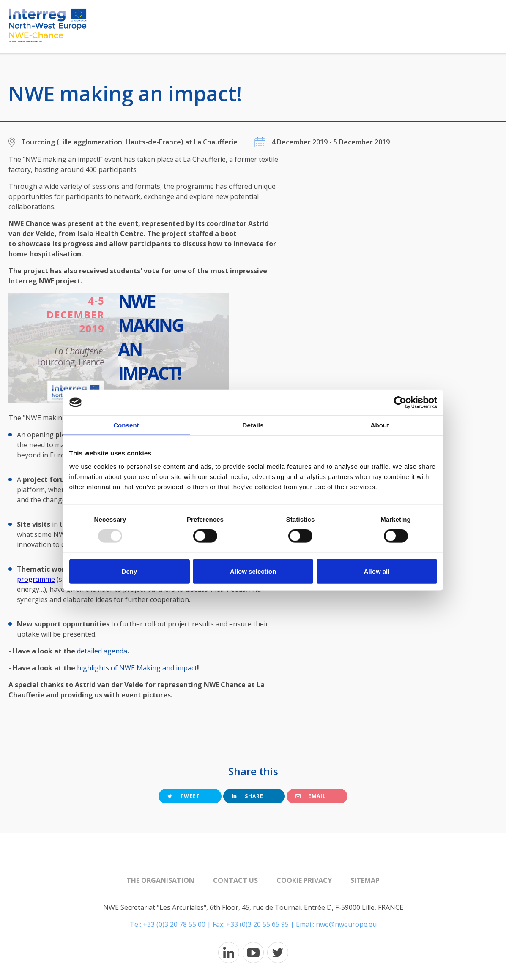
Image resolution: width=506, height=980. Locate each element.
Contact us (235, 880)
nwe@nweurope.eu (346, 924)
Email (311, 796)
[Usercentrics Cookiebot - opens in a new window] (400, 403)
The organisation (160, 880)
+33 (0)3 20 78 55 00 (174, 924)
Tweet (184, 796)
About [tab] (380, 425)
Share (248, 796)
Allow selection (253, 571)
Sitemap (365, 880)
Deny (130, 571)
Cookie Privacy (304, 880)
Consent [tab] (126, 425)
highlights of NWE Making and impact (137, 668)
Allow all (377, 571)
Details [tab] (253, 425)
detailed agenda (102, 651)
